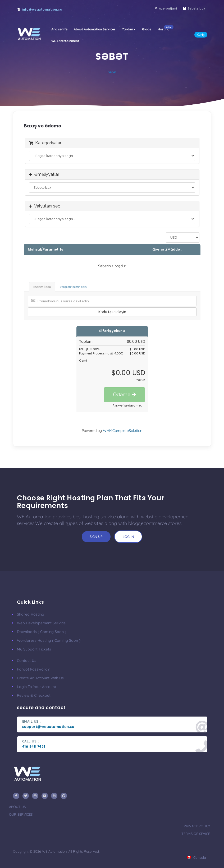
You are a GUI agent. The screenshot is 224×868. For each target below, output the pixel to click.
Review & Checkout (34, 695)
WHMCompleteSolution (123, 431)
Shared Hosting (31, 614)
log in (128, 537)
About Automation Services (95, 29)
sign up (96, 537)
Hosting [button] (165, 28)
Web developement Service (41, 623)
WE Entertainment (65, 41)
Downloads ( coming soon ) (42, 632)
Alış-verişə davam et (127, 406)
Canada (196, 857)
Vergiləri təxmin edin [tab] (73, 287)
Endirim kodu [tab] (42, 287)
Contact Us (27, 661)
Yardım (129, 29)
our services (21, 814)
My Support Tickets (34, 649)
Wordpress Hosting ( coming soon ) (49, 640)
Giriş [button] (201, 35)
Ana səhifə (59, 29)
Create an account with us (40, 678)
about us (17, 807)
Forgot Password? (33, 669)
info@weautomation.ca (42, 10)
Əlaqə (147, 29)
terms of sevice (196, 834)
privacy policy (197, 826)
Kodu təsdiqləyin (112, 312)
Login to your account (36, 687)
